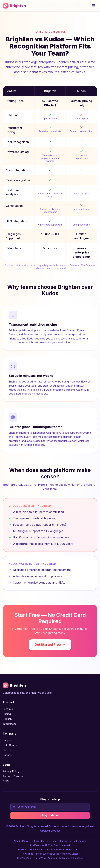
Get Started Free (50, 645)
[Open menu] (94, 6)
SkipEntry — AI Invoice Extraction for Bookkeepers (60, 841)
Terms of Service (13, 776)
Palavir (46, 831)
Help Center (10, 745)
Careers (8, 750)
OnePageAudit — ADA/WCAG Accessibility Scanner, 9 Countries (50, 858)
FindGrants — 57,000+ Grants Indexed (50, 845)
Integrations (10, 724)
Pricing (7, 714)
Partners (8, 755)
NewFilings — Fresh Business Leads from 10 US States (50, 854)
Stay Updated (50, 815)
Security (8, 719)
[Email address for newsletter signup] (50, 807)
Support (8, 740)
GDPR (6, 781)
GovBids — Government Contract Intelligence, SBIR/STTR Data (50, 850)
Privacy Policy (11, 771)
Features (8, 709)
